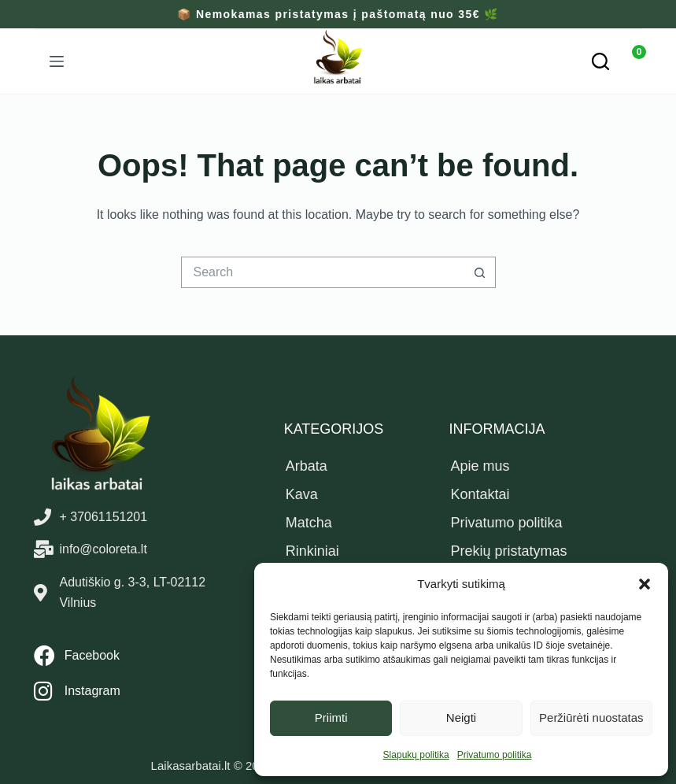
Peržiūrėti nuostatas (591, 717)
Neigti (461, 717)
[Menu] (57, 61)
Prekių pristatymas (508, 551)
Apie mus (480, 466)
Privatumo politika (495, 755)
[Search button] (480, 272)
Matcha (309, 523)
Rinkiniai (312, 551)
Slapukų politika (416, 755)
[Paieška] (600, 61)
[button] (645, 584)
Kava (302, 494)
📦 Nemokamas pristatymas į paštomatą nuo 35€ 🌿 (338, 14)
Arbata (307, 466)
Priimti (331, 717)
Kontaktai (480, 494)
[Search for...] (323, 272)
